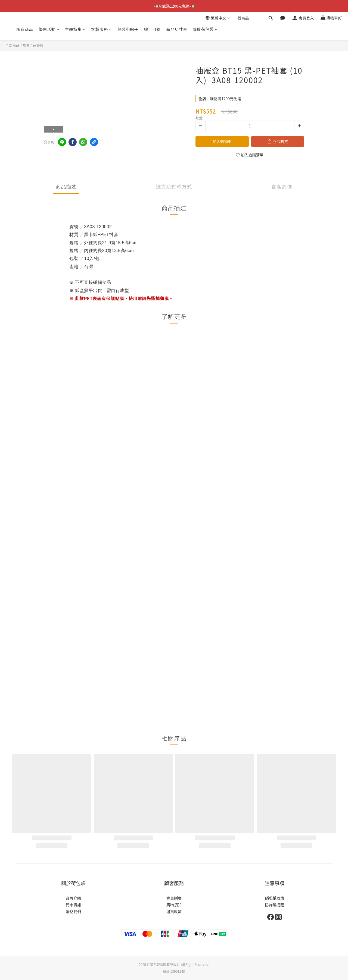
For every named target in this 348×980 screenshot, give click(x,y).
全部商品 (13, 45)
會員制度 (174, 898)
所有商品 (25, 29)
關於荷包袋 (205, 29)
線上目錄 (152, 29)
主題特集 (75, 29)
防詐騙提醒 (275, 905)
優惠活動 (49, 29)
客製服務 (102, 29)
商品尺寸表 (177, 29)
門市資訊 (73, 905)
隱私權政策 (275, 898)
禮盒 (26, 45)
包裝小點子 (128, 29)
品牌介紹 (73, 898)
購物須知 (174, 905)
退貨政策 (174, 912)
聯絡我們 (73, 912)
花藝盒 (38, 45)
